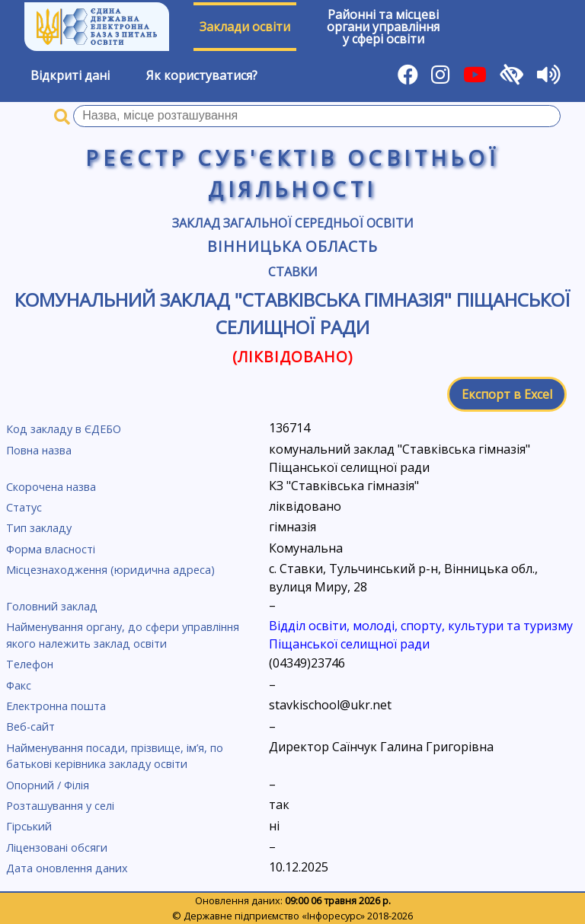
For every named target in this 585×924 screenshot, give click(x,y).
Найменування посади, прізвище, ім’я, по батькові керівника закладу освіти (115, 756)
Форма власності (51, 549)
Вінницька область (292, 246)
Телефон (30, 664)
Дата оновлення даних (67, 868)
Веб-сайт (30, 726)
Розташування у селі (60, 806)
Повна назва (39, 450)
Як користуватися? (202, 75)
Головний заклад (52, 606)
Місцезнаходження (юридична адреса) (110, 570)
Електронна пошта (56, 706)
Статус (24, 507)
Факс (19, 685)
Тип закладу (39, 528)
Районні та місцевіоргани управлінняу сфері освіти (383, 27)
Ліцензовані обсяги (57, 848)
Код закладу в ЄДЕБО (64, 429)
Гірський (29, 826)
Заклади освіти (245, 27)
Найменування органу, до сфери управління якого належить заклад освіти (123, 635)
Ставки (293, 272)
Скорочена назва (51, 487)
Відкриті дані (70, 75)
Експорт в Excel (507, 394)
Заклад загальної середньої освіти (293, 223)
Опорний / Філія (48, 785)
